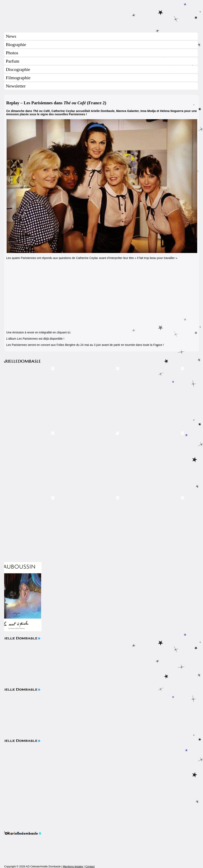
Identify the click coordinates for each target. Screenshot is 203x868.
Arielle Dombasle (101, 15)
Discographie (18, 69)
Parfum (13, 61)
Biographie (16, 44)
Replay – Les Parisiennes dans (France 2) (56, 103)
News (11, 36)
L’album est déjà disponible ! (35, 339)
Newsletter (16, 86)
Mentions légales (73, 866)
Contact (90, 866)
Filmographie (18, 78)
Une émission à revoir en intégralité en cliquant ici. (39, 332)
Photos (12, 53)
